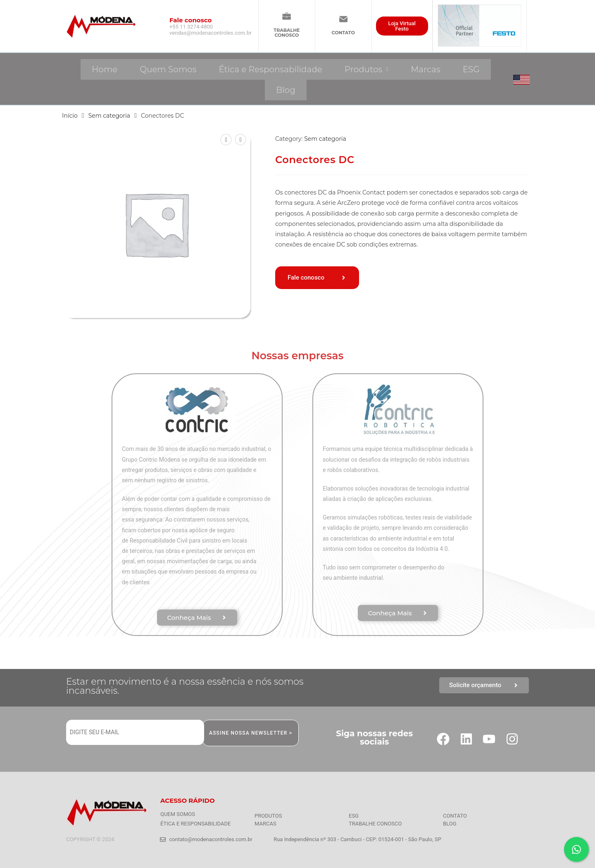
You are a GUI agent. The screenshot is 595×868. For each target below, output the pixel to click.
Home (105, 69)
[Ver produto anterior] (226, 140)
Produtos (367, 69)
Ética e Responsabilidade (270, 69)
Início (70, 116)
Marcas (426, 69)
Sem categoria (109, 116)
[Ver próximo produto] (240, 140)
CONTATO (343, 33)
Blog (286, 90)
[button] (367, 69)
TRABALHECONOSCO (287, 33)
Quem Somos (168, 69)
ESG (471, 69)
